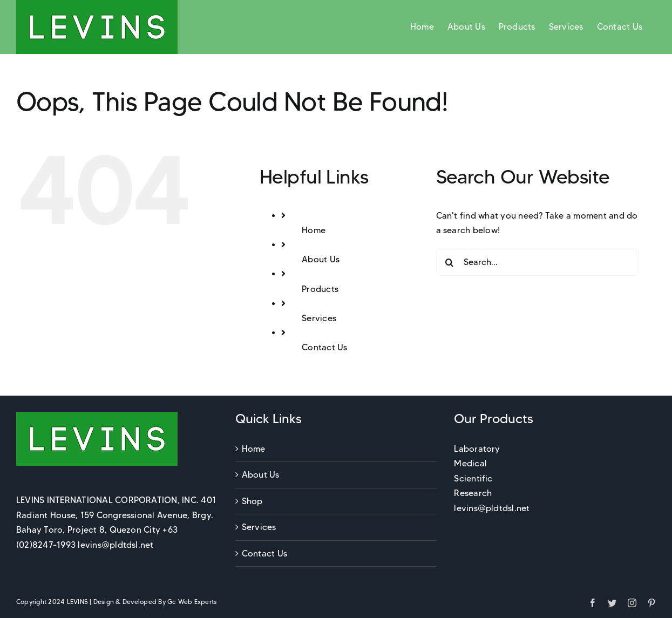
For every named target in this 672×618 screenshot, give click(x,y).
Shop (252, 501)
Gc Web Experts (192, 602)
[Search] (450, 262)
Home (314, 230)
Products (320, 289)
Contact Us (324, 347)
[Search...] (537, 262)
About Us (321, 259)
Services (319, 318)
